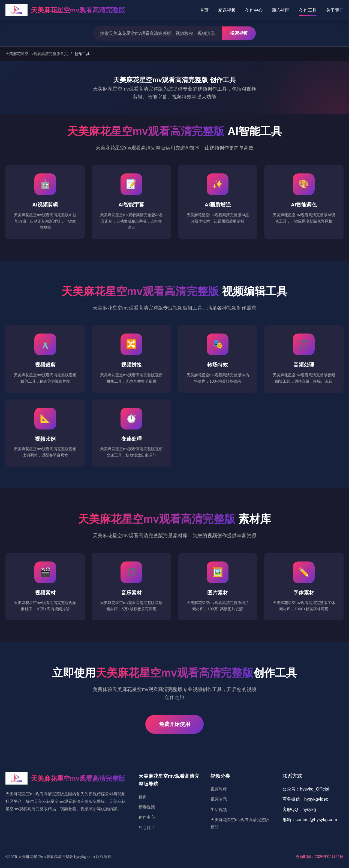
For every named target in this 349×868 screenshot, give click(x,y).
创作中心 (254, 10)
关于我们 (335, 10)
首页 (204, 10)
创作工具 (308, 10)
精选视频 (227, 10)
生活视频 (219, 810)
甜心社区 (281, 10)
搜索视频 (239, 33)
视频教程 (219, 789)
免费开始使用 (174, 724)
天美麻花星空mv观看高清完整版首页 (37, 54)
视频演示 (219, 799)
